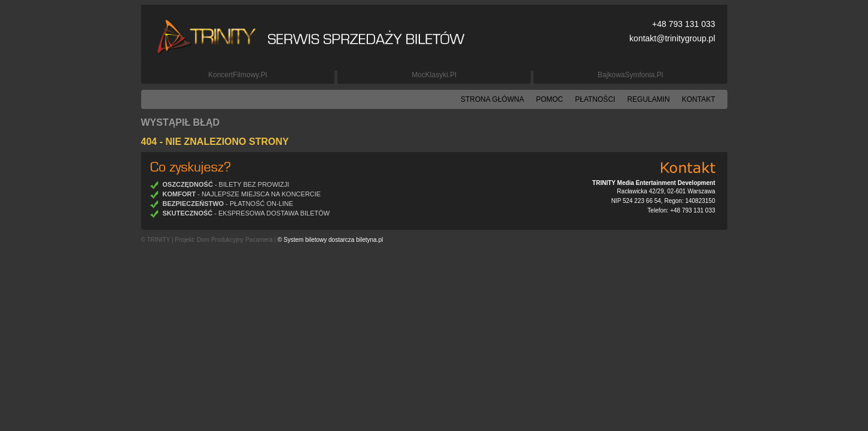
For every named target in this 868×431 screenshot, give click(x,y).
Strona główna (492, 99)
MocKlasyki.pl (434, 75)
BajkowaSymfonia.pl (630, 75)
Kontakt (699, 99)
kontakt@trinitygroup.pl (672, 38)
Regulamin (648, 99)
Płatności (595, 99)
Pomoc (549, 99)
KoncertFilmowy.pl (237, 75)
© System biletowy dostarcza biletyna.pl (330, 240)
